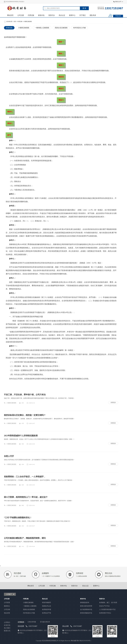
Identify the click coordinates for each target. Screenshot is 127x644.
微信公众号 (118, 2)
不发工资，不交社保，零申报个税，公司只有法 (25, 395)
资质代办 (52, 15)
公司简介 (7, 622)
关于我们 (83, 15)
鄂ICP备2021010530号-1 (84, 641)
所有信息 (9, 28)
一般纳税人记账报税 (42, 28)
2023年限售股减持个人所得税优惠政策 (21, 436)
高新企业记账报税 (61, 28)
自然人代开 (9, 456)
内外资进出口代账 (79, 28)
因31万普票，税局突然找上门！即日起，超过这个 (26, 497)
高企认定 (62, 15)
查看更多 (113, 402)
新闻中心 (72, 15)
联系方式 (7, 631)
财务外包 (41, 15)
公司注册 (21, 15)
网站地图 (74, 641)
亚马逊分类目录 (45, 622)
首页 (15, 21)
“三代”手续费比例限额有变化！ (18, 518)
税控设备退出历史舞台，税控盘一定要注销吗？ (25, 415)
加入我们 (7, 628)
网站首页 (10, 15)
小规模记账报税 (28, 21)
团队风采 (93, 15)
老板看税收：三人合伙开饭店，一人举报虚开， (25, 477)
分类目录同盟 (32, 622)
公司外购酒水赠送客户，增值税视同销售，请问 (25, 538)
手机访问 (118, 16)
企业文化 (7, 625)
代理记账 (31, 15)
